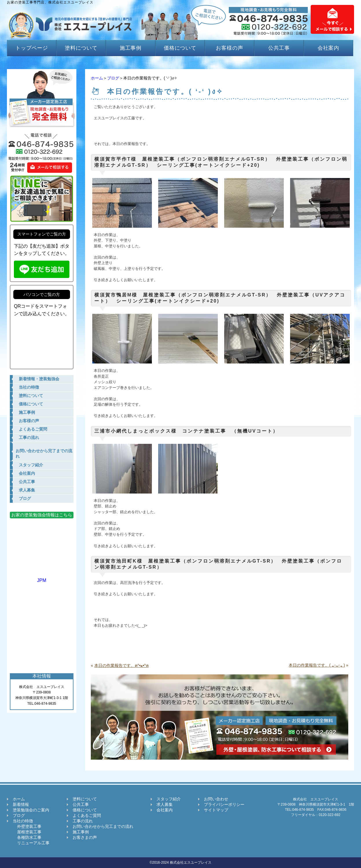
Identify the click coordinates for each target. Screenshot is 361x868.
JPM (42, 578)
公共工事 (279, 48)
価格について (180, 48)
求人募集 (165, 804)
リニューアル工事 (31, 843)
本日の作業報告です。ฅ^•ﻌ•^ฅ (121, 665)
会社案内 (329, 48)
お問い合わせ (216, 799)
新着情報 (21, 804)
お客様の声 (230, 48)
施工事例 (131, 48)
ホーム (97, 78)
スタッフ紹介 (169, 799)
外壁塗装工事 (27, 826)
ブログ (113, 78)
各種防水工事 (27, 837)
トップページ (32, 48)
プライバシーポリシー (224, 804)
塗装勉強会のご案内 (31, 810)
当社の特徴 (23, 821)
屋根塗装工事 (27, 832)
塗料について (81, 48)
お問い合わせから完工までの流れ (103, 826)
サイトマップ (216, 810)
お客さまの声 (85, 837)
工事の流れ (83, 821)
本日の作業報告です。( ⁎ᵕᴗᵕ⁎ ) (317, 665)
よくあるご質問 (87, 815)
